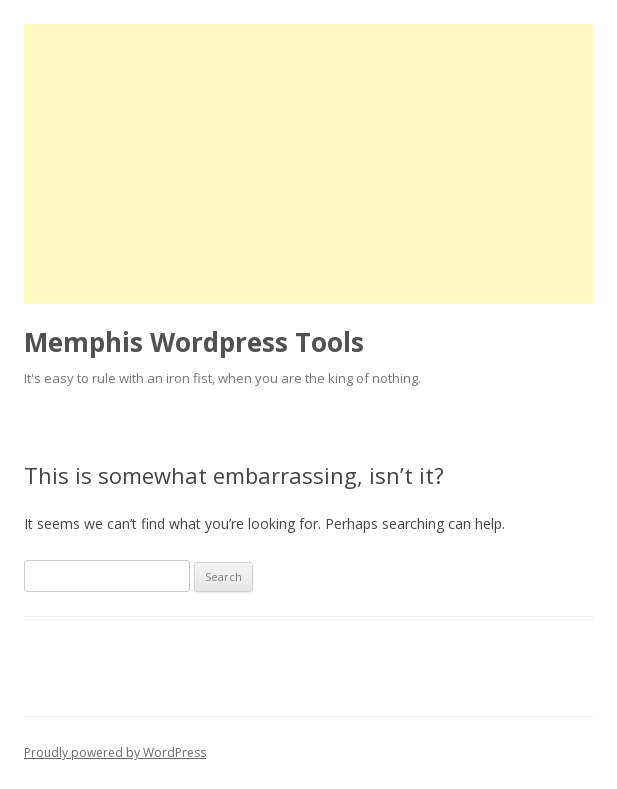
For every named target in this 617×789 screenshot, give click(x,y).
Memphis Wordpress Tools (194, 342)
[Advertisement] (308, 164)
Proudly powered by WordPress (115, 752)
